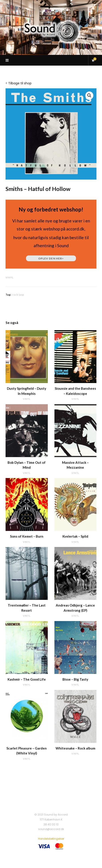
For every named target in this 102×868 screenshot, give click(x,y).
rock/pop (18, 295)
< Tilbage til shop (19, 83)
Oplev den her (51, 258)
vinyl (10, 277)
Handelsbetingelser (51, 839)
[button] (89, 95)
